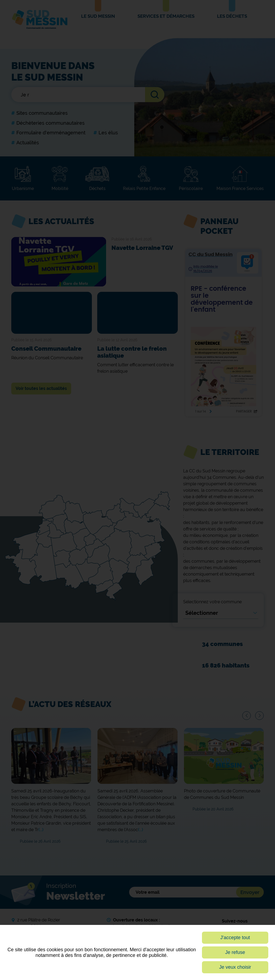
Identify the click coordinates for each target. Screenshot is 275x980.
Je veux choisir (235, 967)
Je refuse (235, 952)
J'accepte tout (235, 938)
